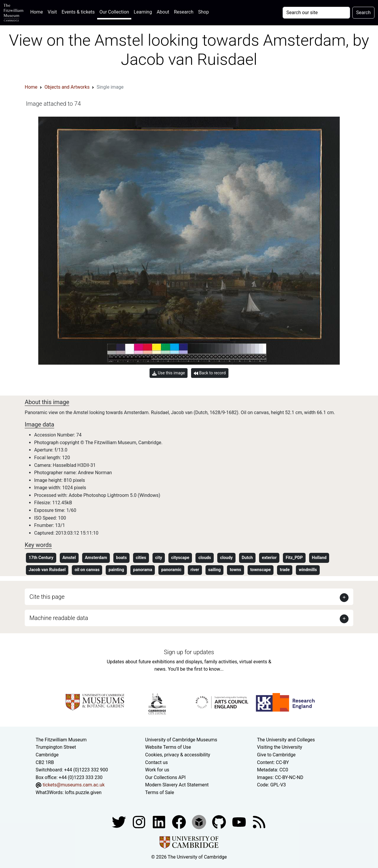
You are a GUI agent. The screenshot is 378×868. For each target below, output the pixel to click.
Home (38, 11)
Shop (203, 12)
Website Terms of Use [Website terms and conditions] (168, 747)
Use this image (169, 373)
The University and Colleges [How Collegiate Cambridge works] (286, 740)
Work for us (157, 770)
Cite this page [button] (47, 597)
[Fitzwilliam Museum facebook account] (160, 822)
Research (184, 12)
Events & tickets (78, 12)
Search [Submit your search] (363, 13)
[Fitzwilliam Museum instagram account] (140, 822)
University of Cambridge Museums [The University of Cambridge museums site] (181, 740)
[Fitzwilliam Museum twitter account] (120, 822)
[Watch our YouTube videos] (240, 822)
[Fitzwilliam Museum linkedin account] (180, 822)
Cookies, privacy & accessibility (178, 755)
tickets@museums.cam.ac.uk (74, 785)
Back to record (210, 373)
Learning (143, 12)
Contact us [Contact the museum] (156, 762)
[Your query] (316, 13)
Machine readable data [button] (59, 618)
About (163, 12)
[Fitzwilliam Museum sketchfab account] (200, 822)
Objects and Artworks (67, 87)
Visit (52, 12)
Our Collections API (165, 777)
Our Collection (114, 12)
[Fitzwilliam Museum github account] (220, 822)
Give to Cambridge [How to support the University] (276, 755)
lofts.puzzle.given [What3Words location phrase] (83, 792)
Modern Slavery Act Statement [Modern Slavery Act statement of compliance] (177, 785)
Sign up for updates (189, 652)
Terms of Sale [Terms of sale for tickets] (160, 792)
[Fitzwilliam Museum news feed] (259, 822)
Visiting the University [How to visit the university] (280, 747)
